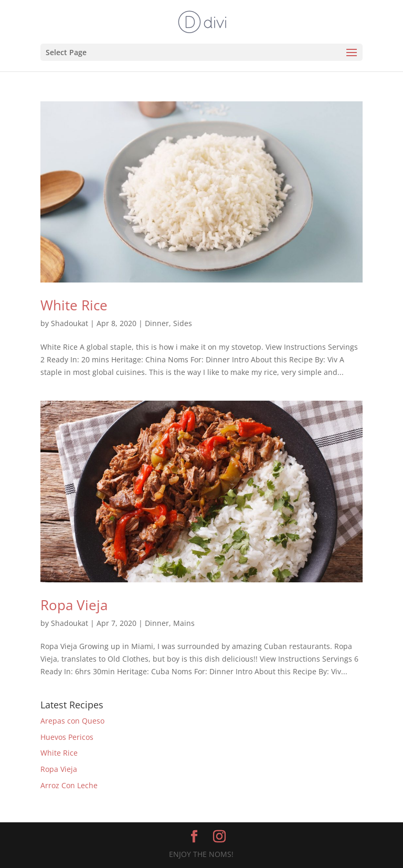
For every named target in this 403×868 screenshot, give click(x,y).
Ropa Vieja (74, 605)
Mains (184, 623)
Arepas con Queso (72, 721)
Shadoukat (70, 323)
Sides (183, 323)
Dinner (157, 323)
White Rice (74, 305)
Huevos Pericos (67, 737)
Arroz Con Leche (69, 785)
